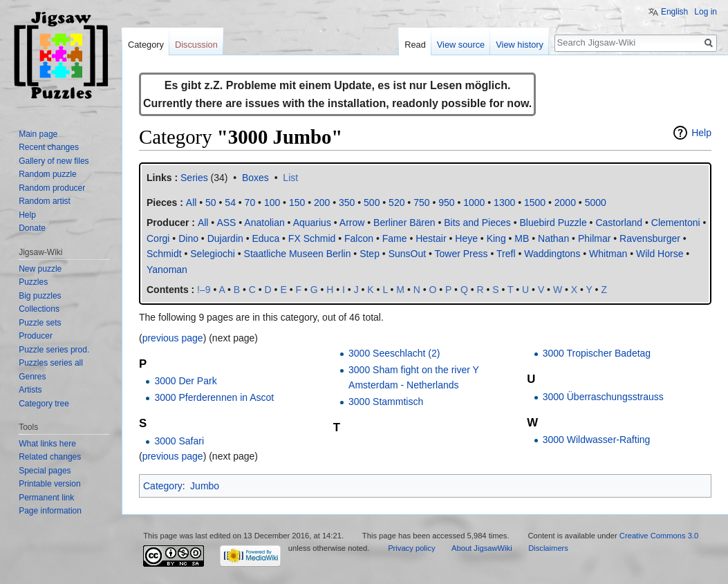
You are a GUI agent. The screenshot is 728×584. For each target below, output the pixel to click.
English (674, 12)
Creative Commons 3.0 (659, 536)
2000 (565, 202)
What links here (47, 444)
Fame (395, 238)
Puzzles (33, 282)
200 (322, 202)
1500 (535, 202)
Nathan (553, 238)
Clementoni (676, 223)
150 (297, 202)
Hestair (431, 238)
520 (396, 202)
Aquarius (312, 223)
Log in (706, 12)
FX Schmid (312, 238)
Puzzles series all (51, 363)
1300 (504, 202)
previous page (173, 338)
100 (272, 202)
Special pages (45, 471)
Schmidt (164, 254)
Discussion (196, 45)
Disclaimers (548, 548)
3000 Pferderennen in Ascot (214, 397)
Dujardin (225, 238)
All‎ (192, 202)
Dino (188, 238)
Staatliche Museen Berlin (298, 254)
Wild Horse (660, 254)
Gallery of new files (54, 161)
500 (372, 202)
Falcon (359, 238)
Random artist (45, 201)
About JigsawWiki (482, 548)
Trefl (506, 254)
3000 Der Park (185, 381)
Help (701, 133)
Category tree (44, 404)
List (290, 178)
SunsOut (407, 254)
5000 (596, 202)
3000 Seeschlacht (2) (394, 353)
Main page (38, 134)
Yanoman (167, 270)
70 (250, 202)
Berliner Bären (404, 223)
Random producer (52, 188)
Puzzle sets (40, 323)
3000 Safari (179, 441)
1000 (474, 202)
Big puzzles (40, 296)
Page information (50, 511)
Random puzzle (47, 174)
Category (163, 486)
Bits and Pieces (477, 223)
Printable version (49, 484)
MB (522, 238)
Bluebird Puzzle (553, 223)
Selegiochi (213, 254)
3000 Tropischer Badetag (597, 353)
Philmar (594, 238)
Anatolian (264, 223)
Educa (265, 238)
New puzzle (40, 269)
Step (370, 254)
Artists (30, 390)
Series (194, 178)
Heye (466, 238)
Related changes (50, 457)
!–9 (204, 290)
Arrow (352, 223)
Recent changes (49, 147)
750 (421, 202)
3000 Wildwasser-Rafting (597, 440)
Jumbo (205, 486)
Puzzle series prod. (54, 350)
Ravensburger (650, 238)
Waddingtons (552, 254)
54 (230, 202)
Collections (39, 309)
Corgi (158, 238)
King (496, 238)
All (203, 223)
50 (211, 202)
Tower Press (461, 254)
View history (520, 45)
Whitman (608, 254)
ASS (226, 223)
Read (415, 45)
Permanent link (46, 498)
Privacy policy (411, 548)
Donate (32, 228)
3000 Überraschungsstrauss (603, 397)
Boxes (255, 178)
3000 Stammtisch (386, 402)
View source (461, 45)
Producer (36, 336)
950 (446, 202)
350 (347, 202)
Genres (32, 377)
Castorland (619, 223)
